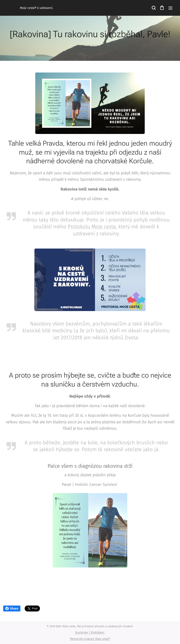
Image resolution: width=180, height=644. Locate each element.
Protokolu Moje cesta (92, 227)
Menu (170, 8)
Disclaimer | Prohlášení (90, 632)
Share (12, 608)
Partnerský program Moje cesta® (90, 639)
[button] (153, 8)
